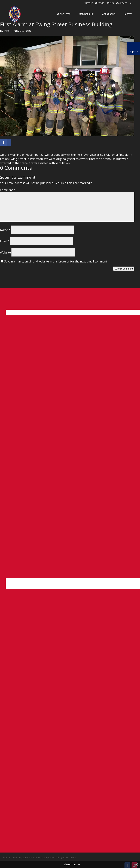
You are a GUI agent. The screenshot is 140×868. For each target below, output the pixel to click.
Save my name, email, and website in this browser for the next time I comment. (56, 261)
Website (5, 252)
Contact (121, 3)
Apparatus (109, 14)
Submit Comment (124, 269)
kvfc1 (7, 31)
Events (100, 3)
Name (5, 230)
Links (110, 3)
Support (88, 3)
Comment (8, 190)
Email (5, 241)
